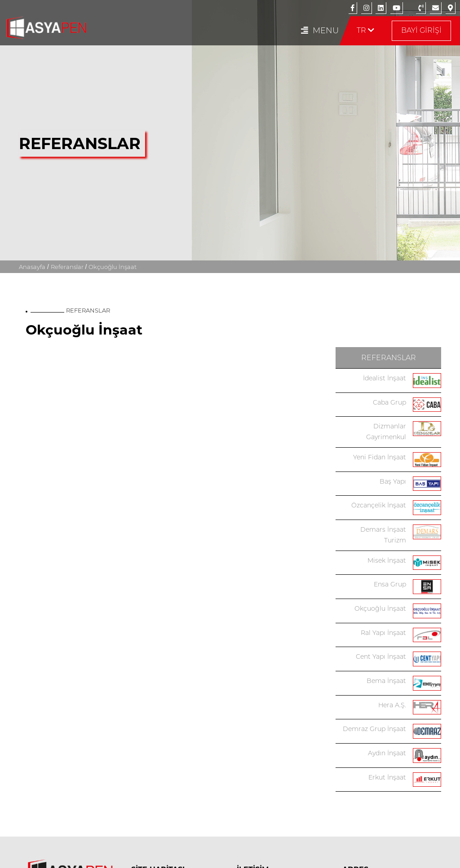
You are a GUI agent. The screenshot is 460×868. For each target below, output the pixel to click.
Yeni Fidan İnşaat (380, 457)
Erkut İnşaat (387, 777)
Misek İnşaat (387, 560)
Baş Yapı (393, 481)
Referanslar (67, 103)
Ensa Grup (390, 584)
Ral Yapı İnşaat (383, 633)
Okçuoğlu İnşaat (380, 608)
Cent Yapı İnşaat (381, 657)
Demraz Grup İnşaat (374, 729)
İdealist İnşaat (385, 378)
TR (365, 30)
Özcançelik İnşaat (379, 505)
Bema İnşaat (386, 681)
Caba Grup (389, 402)
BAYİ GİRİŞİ (421, 30)
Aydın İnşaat (387, 753)
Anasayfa (32, 103)
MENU (320, 31)
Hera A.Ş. (392, 705)
